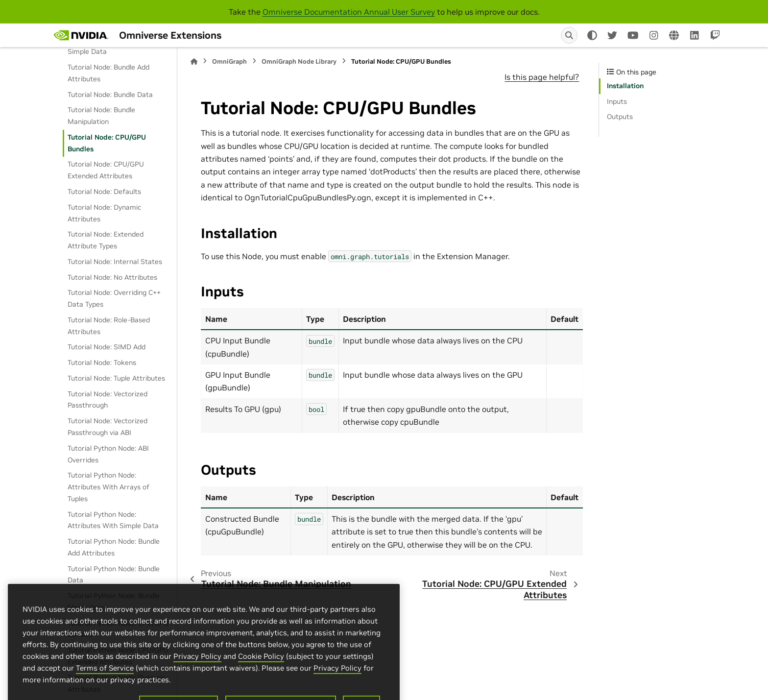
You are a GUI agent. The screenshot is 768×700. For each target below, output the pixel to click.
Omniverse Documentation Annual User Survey (349, 12)
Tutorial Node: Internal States (115, 262)
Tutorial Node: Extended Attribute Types (106, 240)
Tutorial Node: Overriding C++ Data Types (114, 298)
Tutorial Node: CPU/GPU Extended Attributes (106, 170)
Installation (625, 86)
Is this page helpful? (542, 77)
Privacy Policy (197, 695)
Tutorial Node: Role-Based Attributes (109, 326)
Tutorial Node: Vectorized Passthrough (108, 400)
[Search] (569, 35)
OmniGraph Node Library (299, 61)
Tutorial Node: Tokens (102, 362)
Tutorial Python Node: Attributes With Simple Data (113, 520)
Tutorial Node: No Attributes (112, 277)
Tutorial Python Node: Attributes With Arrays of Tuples (108, 487)
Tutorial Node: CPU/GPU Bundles (107, 143)
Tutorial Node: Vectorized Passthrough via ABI (108, 427)
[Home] (194, 61)
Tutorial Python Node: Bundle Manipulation (114, 602)
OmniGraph (229, 61)
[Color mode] (592, 35)
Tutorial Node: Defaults (104, 192)
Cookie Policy (261, 695)
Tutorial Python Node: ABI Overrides (108, 454)
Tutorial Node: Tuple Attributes (116, 378)
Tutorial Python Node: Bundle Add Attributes (114, 547)
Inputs (617, 101)
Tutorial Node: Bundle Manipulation (101, 116)
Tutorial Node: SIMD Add (107, 347)
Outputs (620, 117)
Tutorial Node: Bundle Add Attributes (108, 73)
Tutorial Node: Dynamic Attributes (104, 213)
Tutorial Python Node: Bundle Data (114, 575)
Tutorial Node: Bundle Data (110, 95)
